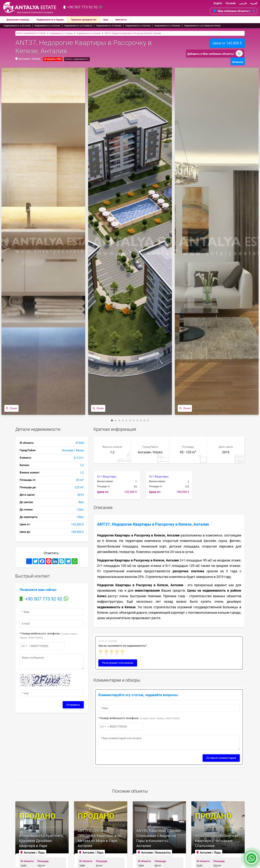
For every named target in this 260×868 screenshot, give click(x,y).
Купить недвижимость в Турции (31, 33)
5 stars (123, 651)
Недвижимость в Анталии (17, 26)
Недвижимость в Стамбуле (78, 26)
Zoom (11, 408)
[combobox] (24, 646)
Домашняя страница (19, 20)
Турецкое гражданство (90, 20)
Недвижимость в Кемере (109, 26)
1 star (101, 651)
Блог (114, 20)
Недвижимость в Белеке (138, 26)
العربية (254, 3)
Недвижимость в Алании (47, 26)
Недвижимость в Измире (167, 26)
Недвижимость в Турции (54, 20)
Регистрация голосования (118, 663)
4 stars (117, 651)
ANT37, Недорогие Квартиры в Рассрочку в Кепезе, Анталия (133, 33)
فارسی (243, 3)
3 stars (112, 651)
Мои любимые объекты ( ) (234, 11)
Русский (231, 3)
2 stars (106, 651)
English (218, 3)
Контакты (130, 20)
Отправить (73, 705)
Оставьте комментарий (221, 758)
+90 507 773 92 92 (83, 7)
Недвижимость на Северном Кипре (202, 26)
